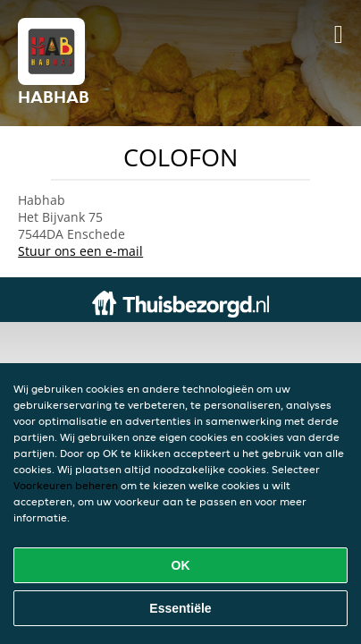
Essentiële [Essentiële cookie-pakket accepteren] (180, 608)
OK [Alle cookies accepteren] (181, 565)
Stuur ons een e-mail (80, 251)
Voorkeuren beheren (66, 485)
